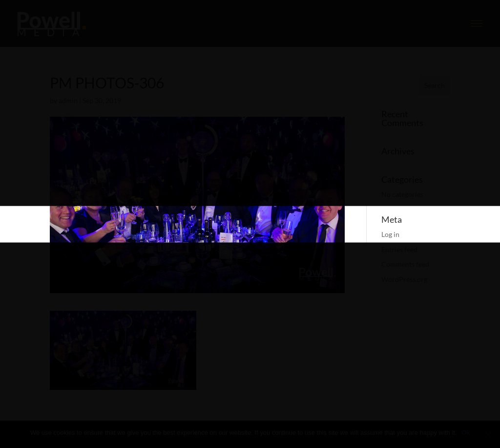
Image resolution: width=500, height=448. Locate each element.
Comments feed (405, 264)
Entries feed (399, 249)
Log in (390, 234)
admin (68, 100)
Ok (466, 433)
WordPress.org (404, 279)
